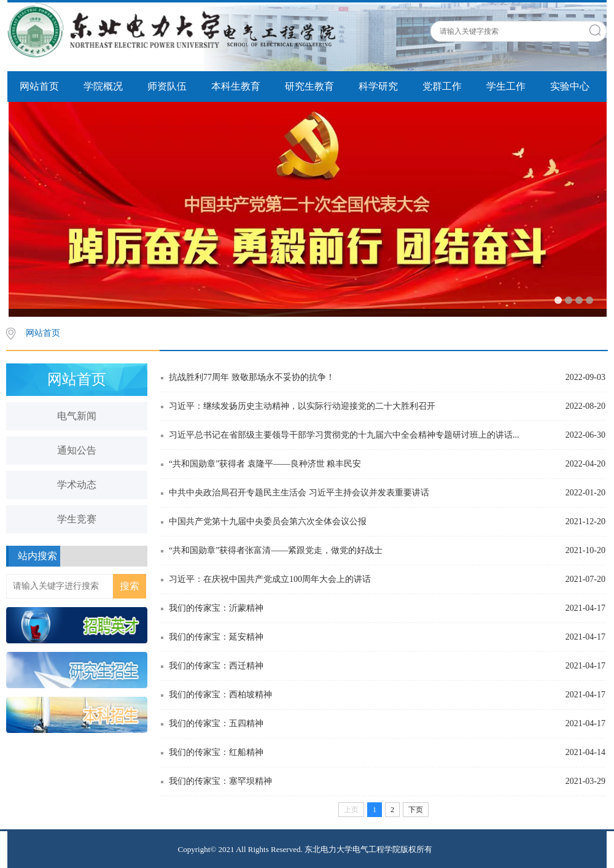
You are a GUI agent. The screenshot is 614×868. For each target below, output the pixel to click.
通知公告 (77, 450)
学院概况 (103, 86)
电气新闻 (77, 416)
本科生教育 (236, 86)
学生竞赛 (77, 519)
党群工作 (442, 86)
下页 (416, 810)
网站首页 (39, 86)
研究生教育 (309, 86)
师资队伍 (167, 86)
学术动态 (77, 485)
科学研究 (378, 86)
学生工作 (506, 86)
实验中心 (570, 86)
